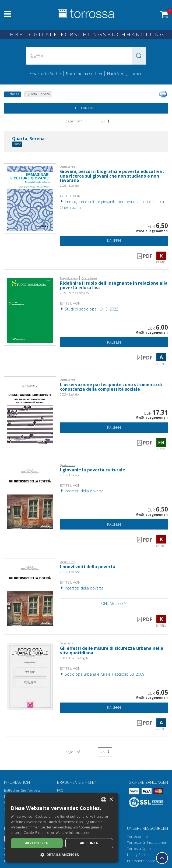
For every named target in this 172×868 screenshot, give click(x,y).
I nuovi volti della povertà (88, 567)
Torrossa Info (137, 836)
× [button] (111, 800)
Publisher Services (142, 861)
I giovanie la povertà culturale (93, 470)
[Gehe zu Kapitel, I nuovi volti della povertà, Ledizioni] (30, 593)
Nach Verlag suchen (125, 73)
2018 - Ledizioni (71, 475)
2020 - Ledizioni (71, 394)
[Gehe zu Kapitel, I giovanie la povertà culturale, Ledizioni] (30, 497)
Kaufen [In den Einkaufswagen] (114, 241)
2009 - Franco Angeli (74, 658)
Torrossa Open (139, 849)
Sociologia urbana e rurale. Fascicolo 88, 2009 (102, 674)
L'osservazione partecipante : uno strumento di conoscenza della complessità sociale (111, 387)
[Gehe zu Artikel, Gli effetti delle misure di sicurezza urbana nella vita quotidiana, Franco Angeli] (30, 676)
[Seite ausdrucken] (163, 94)
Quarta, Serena (28, 139)
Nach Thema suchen (84, 73)
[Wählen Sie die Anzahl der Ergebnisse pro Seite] (105, 121)
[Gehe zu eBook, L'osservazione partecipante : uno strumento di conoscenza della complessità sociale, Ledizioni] (30, 412)
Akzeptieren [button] (37, 843)
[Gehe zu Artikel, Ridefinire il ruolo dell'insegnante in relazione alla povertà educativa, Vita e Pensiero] (30, 310)
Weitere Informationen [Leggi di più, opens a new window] (73, 833)
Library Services (140, 855)
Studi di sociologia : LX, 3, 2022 (89, 309)
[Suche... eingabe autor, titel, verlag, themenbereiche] (86, 56)
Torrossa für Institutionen (147, 843)
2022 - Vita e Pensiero (74, 293)
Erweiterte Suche (45, 73)
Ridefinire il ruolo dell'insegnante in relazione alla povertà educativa (114, 285)
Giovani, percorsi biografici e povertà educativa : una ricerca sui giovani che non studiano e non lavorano (112, 176)
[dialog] (62, 828)
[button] (139, 56)
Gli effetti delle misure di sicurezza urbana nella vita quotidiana (112, 651)
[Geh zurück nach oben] (162, 858)
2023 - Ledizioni (71, 186)
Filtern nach (86, 108)
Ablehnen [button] (89, 843)
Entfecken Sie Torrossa (22, 790)
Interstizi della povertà (82, 491)
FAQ (60, 790)
